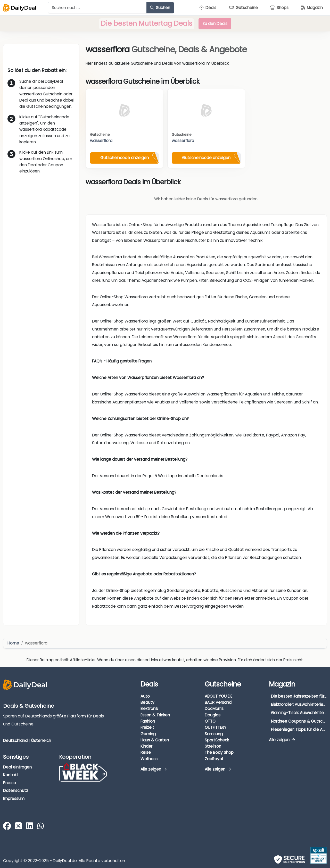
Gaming (148, 734)
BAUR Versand (218, 702)
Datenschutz (16, 791)
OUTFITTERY (216, 727)
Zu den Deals (215, 24)
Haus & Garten (155, 740)
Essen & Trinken (155, 715)
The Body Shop (219, 752)
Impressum (14, 799)
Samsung (214, 734)
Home (13, 643)
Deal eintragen (17, 767)
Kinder (146, 746)
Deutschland (15, 741)
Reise (146, 752)
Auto (145, 696)
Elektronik (149, 709)
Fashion (148, 721)
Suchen (160, 8)
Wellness (149, 759)
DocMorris (214, 709)
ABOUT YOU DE (218, 696)
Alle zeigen (154, 769)
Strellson (213, 746)
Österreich (41, 741)
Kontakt (11, 775)
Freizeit (147, 727)
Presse (10, 783)
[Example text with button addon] (97, 8)
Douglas (213, 715)
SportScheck (217, 740)
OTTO (210, 721)
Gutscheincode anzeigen (125, 158)
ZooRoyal (214, 759)
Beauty (147, 702)
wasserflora (101, 141)
